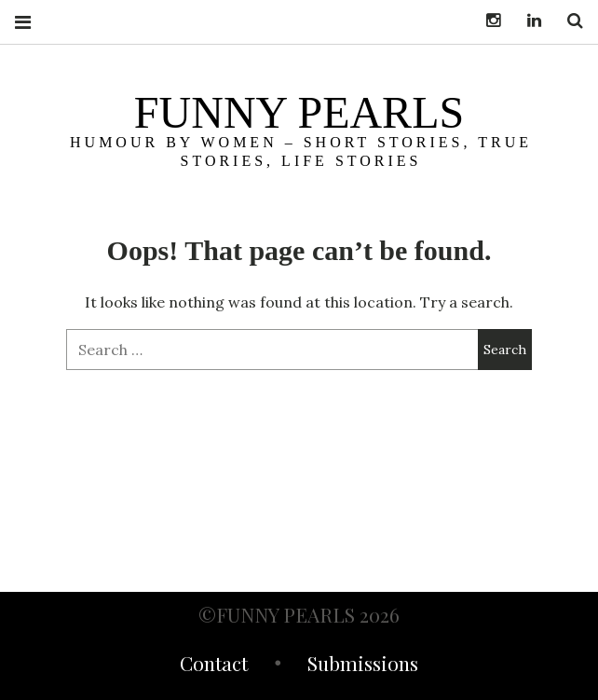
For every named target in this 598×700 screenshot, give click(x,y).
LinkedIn (527, 21)
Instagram (486, 21)
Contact (214, 666)
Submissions (363, 666)
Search (568, 21)
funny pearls (299, 112)
